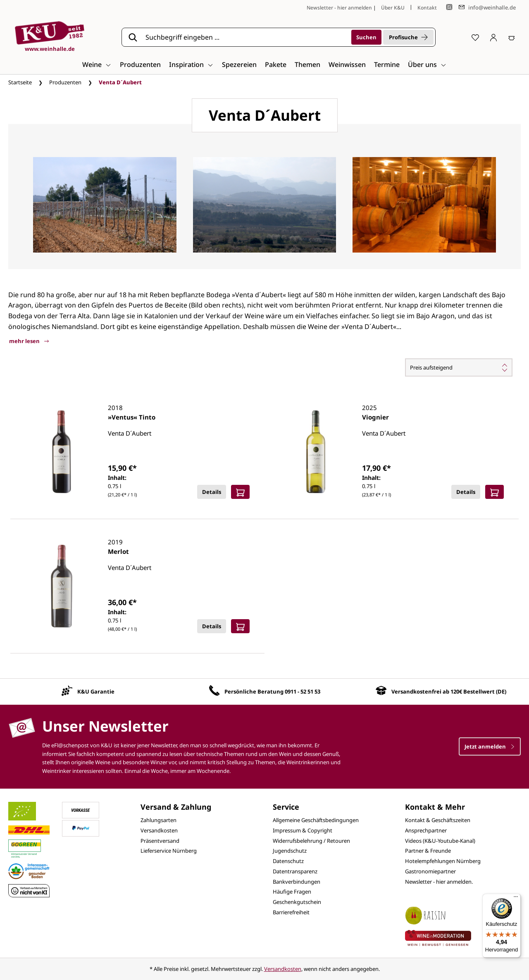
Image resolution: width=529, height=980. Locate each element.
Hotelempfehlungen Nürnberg (443, 861)
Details (212, 492)
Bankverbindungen (297, 882)
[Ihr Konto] (493, 37)
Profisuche (408, 37)
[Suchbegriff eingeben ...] (245, 37)
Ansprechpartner (426, 830)
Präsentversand (160, 841)
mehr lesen (29, 341)
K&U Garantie (96, 691)
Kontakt (427, 8)
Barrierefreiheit (291, 912)
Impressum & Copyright (303, 830)
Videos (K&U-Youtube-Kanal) (440, 841)
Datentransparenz (295, 871)
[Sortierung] (459, 367)
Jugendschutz (290, 851)
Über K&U (393, 8)
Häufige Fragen (292, 892)
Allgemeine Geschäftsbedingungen (316, 820)
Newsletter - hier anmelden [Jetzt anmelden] (339, 8)
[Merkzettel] (475, 37)
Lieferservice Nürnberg (169, 851)
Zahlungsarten (158, 820)
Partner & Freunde (428, 851)
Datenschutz (288, 861)
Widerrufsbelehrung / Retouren (311, 841)
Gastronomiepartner (430, 871)
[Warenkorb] (512, 37)
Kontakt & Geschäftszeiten (438, 820)
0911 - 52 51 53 (303, 691)
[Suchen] (366, 37)
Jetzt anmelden (490, 746)
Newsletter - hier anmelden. (439, 882)
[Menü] (516, 899)
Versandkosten (159, 830)
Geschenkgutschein (297, 902)
